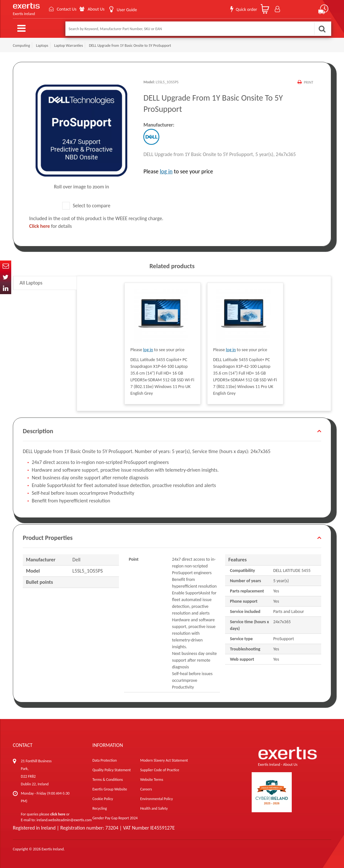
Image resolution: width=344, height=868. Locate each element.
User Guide (127, 10)
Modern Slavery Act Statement (164, 760)
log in (166, 171)
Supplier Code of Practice (160, 770)
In (6, 289)
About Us (96, 9)
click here (58, 814)
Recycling (100, 808)
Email (6, 266)
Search (322, 29)
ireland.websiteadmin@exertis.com (64, 820)
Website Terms (152, 780)
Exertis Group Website (110, 789)
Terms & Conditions (108, 780)
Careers (146, 789)
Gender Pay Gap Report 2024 (115, 818)
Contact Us (67, 9)
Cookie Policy (103, 799)
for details (50, 226)
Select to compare (86, 206)
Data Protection (105, 760)
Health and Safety (154, 808)
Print (309, 82)
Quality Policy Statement (111, 770)
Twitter (6, 277)
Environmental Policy (156, 799)
